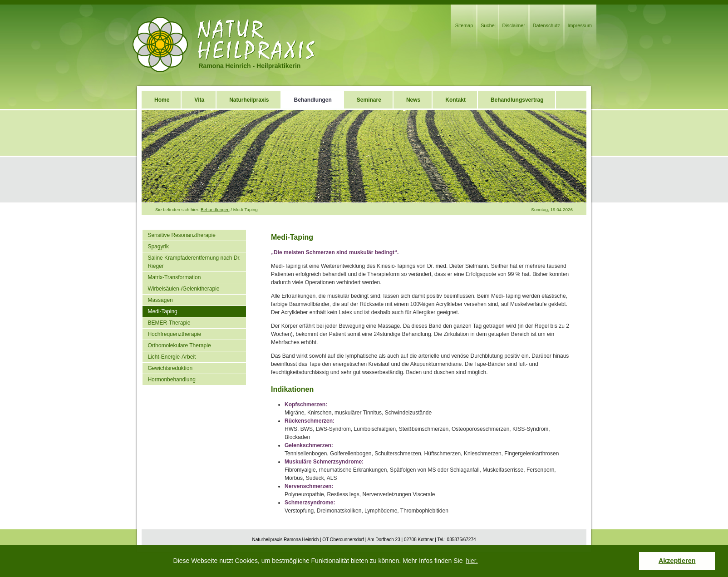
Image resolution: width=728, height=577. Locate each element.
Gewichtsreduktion (170, 368)
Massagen (160, 300)
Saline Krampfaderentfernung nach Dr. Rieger (194, 262)
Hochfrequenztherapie (174, 334)
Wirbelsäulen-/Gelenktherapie (183, 289)
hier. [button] (472, 561)
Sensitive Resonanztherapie (181, 235)
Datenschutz (546, 25)
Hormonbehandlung (171, 380)
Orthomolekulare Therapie (179, 345)
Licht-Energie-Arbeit (172, 357)
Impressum (580, 25)
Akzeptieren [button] (677, 561)
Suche (488, 25)
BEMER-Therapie (169, 323)
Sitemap (464, 25)
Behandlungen (215, 210)
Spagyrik (158, 247)
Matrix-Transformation (174, 277)
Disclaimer (514, 25)
